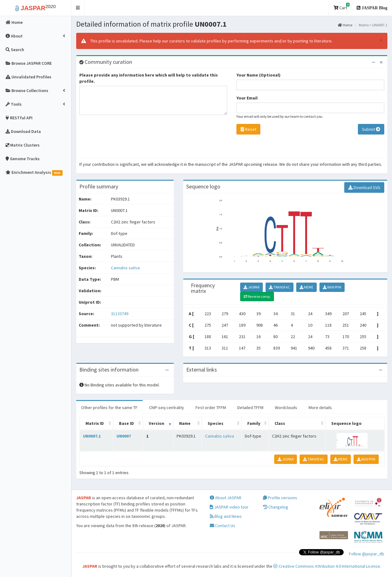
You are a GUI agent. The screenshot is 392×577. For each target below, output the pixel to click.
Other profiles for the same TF (109, 407)
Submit (371, 129)
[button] (78, 8)
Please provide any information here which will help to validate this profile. (149, 78)
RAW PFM (332, 287)
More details (320, 407)
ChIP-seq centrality (167, 407)
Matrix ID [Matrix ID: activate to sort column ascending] (95, 423)
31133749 (120, 314)
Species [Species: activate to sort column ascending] (216, 423)
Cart (341, 7)
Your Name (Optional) (258, 75)
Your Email (247, 98)
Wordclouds (286, 407)
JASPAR (251, 287)
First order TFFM (211, 407)
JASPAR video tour (229, 507)
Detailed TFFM (250, 407)
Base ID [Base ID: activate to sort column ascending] (126, 423)
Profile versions (280, 498)
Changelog (276, 507)
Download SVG (364, 187)
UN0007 (124, 436)
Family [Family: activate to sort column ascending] (254, 423)
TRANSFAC (280, 287)
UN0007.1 (92, 436)
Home (345, 25)
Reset (248, 129)
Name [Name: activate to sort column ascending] (185, 423)
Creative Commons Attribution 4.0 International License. (327, 566)
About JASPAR (226, 498)
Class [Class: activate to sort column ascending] (280, 423)
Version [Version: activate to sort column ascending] (156, 423)
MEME (306, 287)
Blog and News (226, 516)
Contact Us (222, 526)
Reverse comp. (257, 296)
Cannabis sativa (125, 268)
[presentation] (126, 138)
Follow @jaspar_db (367, 554)
